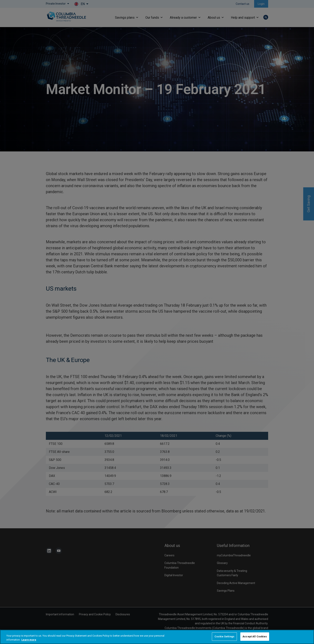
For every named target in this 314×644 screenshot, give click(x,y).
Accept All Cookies (255, 636)
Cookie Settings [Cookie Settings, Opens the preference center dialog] (224, 636)
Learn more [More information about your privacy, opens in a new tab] (29, 640)
